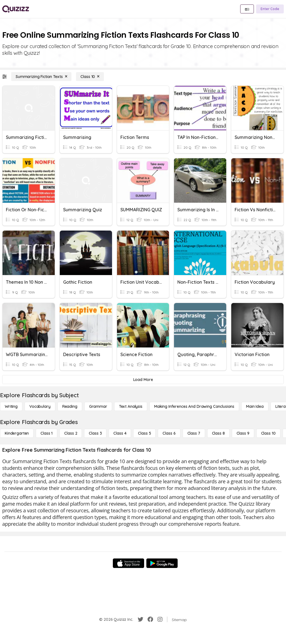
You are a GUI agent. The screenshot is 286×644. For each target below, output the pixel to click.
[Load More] (143, 380)
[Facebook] (150, 619)
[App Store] (128, 563)
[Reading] (70, 406)
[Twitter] (140, 619)
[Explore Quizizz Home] (16, 9)
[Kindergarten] (17, 433)
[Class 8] (218, 433)
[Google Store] (162, 563)
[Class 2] (71, 433)
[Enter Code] (270, 9)
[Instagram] (160, 619)
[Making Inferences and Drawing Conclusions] (194, 406)
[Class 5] (144, 433)
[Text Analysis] (131, 406)
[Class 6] (169, 433)
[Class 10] (90, 77)
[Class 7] (194, 433)
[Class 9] (243, 433)
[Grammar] (98, 406)
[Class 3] (95, 433)
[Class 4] (120, 433)
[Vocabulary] (40, 406)
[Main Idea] (255, 406)
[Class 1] (47, 433)
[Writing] (11, 406)
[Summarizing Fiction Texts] (41, 77)
